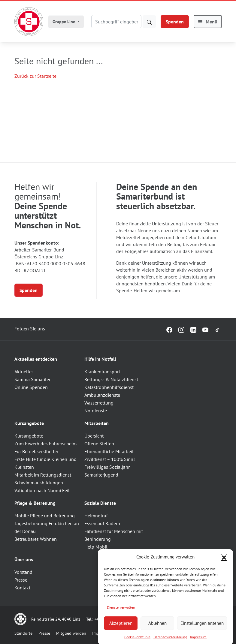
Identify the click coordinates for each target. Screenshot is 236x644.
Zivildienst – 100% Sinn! (110, 459)
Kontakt (22, 588)
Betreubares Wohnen (36, 539)
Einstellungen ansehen (202, 630)
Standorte (23, 633)
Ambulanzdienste (102, 395)
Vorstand (23, 572)
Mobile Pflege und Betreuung (45, 516)
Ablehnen (157, 630)
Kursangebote (29, 436)
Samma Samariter (32, 379)
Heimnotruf (96, 516)
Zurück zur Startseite (35, 76)
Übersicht (94, 436)
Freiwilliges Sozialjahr (107, 467)
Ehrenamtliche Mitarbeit (109, 451)
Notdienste (96, 411)
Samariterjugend (101, 475)
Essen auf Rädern (102, 523)
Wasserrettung (99, 403)
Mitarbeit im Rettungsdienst (43, 475)
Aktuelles (24, 372)
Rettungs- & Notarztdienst (111, 379)
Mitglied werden (71, 633)
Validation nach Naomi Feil (42, 490)
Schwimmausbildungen (39, 483)
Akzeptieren (121, 630)
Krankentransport (102, 372)
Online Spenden (31, 387)
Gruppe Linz (64, 22)
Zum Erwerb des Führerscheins (46, 444)
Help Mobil (96, 547)
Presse (21, 580)
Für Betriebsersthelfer (36, 451)
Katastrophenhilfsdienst (109, 387)
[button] (224, 564)
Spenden (175, 22)
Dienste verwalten (121, 614)
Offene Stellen (99, 444)
